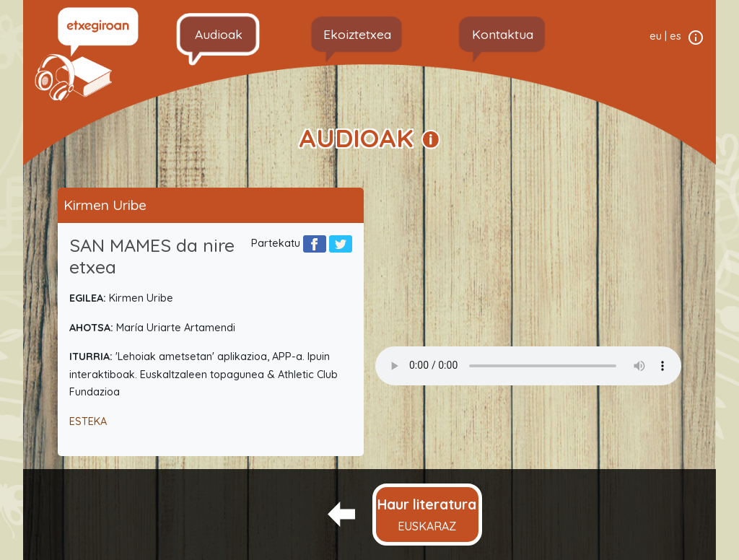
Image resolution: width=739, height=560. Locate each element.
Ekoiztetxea (357, 34)
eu (656, 36)
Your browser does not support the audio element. (528, 366)
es (675, 36)
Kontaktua (503, 34)
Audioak (219, 34)
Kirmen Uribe (105, 205)
